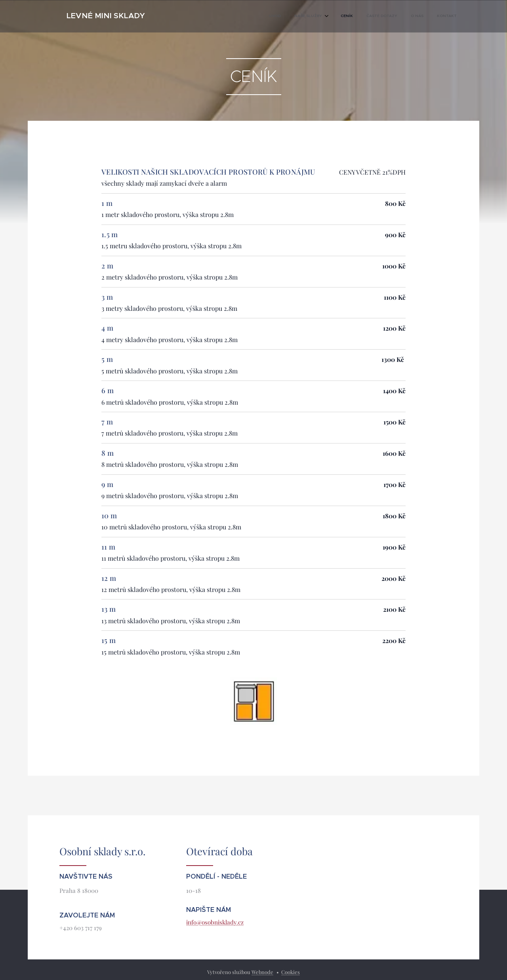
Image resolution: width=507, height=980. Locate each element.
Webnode (262, 972)
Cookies (291, 972)
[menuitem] (384, 16)
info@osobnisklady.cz (215, 922)
